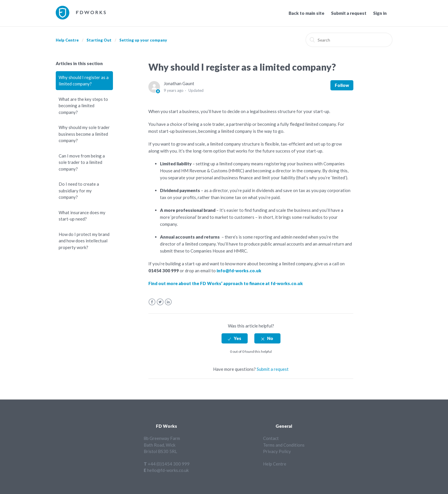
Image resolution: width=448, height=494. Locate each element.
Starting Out (99, 40)
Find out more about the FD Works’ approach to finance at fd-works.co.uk (226, 283)
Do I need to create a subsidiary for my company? (79, 190)
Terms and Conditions (284, 445)
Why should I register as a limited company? (84, 81)
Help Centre (67, 40)
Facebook (152, 302)
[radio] (235, 338)
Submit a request (349, 13)
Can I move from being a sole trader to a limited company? (82, 162)
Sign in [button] (380, 13)
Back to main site (306, 13)
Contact (271, 438)
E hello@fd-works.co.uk (166, 470)
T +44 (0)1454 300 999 (167, 464)
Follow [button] (342, 85)
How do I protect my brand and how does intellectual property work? (84, 241)
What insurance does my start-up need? (82, 216)
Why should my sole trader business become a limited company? (84, 134)
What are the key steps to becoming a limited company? (83, 106)
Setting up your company (143, 40)
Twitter (160, 302)
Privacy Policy (277, 451)
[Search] (349, 40)
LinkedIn (168, 302)
